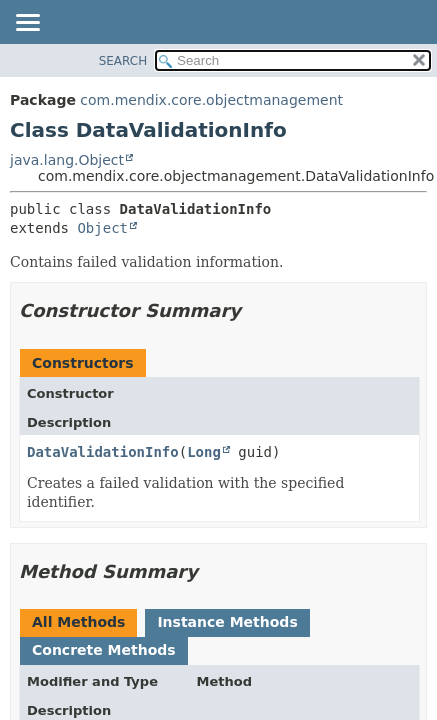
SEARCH (123, 61)
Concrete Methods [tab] (104, 650)
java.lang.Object (67, 160)
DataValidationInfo (103, 452)
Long (204, 452)
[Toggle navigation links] (27, 24)
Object (102, 228)
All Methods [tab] (78, 622)
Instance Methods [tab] (227, 622)
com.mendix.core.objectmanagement (211, 100)
